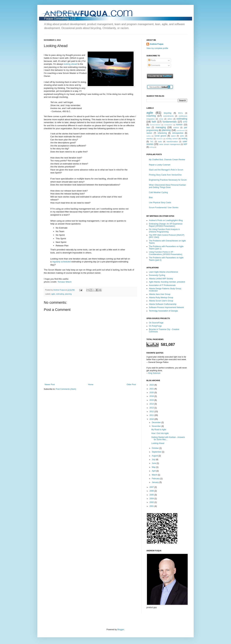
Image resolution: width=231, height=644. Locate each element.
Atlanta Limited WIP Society (161, 279)
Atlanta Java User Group (160, 294)
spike (182, 136)
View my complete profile (157, 48)
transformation (172, 142)
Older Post (131, 385)
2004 (152, 499)
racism (149, 133)
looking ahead (70, 64)
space (173, 136)
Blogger (121, 630)
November (157, 426)
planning (68, 294)
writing (152, 147)
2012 (152, 412)
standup (150, 139)
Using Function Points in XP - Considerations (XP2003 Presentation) (166, 253)
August (155, 456)
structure (160, 139)
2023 (152, 385)
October (156, 448)
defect (170, 119)
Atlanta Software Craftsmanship (163, 304)
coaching (151, 116)
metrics (176, 128)
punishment (181, 130)
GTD (185, 122)
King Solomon (154, 373)
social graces (160, 136)
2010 (152, 419)
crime (161, 119)
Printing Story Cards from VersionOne (165, 175)
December (157, 422)
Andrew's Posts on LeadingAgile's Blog (166, 220)
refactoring (162, 133)
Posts (152, 60)
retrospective (178, 133)
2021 (152, 389)
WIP (185, 144)
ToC (152, 142)
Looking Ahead (158, 443)
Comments (154, 65)
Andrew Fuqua (59, 290)
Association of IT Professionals (162, 285)
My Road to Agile (159, 430)
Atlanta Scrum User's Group (161, 301)
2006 (152, 491)
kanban (179, 125)
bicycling (168, 113)
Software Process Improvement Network (166, 307)
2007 (152, 487)
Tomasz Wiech (65, 282)
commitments (168, 116)
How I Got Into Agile (160, 433)
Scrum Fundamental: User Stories (164, 208)
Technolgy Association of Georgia (163, 311)
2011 (152, 415)
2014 (152, 404)
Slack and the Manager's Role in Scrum (166, 170)
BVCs (181, 113)
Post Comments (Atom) (66, 389)
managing (161, 127)
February (156, 479)
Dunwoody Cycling (157, 275)
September (157, 452)
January (156, 482)
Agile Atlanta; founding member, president (167, 282)
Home (91, 385)
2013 (152, 408)
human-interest (155, 125)
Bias (151, 197)
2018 (152, 396)
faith (154, 122)
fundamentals (170, 122)
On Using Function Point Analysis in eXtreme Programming (164, 230)
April (154, 471)
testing (184, 139)
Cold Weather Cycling (158, 192)
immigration (168, 125)
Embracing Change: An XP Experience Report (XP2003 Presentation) (166, 225)
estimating (60, 294)
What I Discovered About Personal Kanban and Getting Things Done (167, 186)
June (154, 463)
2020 (152, 393)
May (154, 467)
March (155, 475)
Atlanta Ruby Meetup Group (161, 298)
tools (160, 142)
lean (148, 128)
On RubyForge (155, 326)
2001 (152, 506)
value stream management (170, 144)
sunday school (172, 139)
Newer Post (50, 385)
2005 (152, 495)
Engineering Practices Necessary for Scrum (168, 180)
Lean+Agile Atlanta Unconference (163, 272)
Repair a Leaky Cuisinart (160, 165)
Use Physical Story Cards (160, 203)
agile (53, 294)
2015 (152, 400)
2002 (152, 502)
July (154, 460)
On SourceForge (156, 323)
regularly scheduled (61, 262)
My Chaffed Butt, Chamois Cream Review (167, 160)
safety (149, 136)
